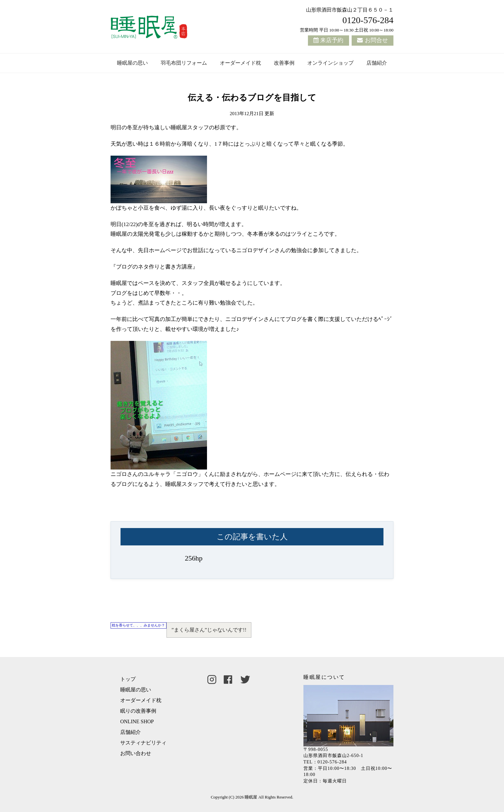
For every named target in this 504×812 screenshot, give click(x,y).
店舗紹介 (377, 63)
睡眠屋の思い (132, 63)
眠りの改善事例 (138, 711)
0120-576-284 (368, 20)
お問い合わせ (136, 753)
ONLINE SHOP (137, 721)
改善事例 (284, 63)
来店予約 (332, 40)
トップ (128, 679)
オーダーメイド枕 (240, 63)
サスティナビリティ (143, 743)
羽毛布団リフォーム (184, 63)
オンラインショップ (330, 63)
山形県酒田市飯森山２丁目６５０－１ (350, 10)
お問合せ (376, 40)
